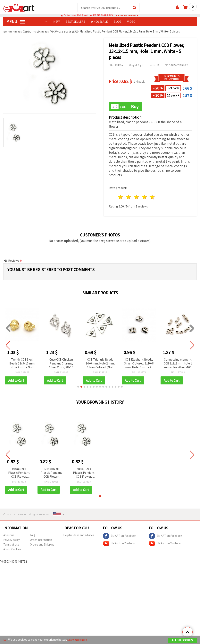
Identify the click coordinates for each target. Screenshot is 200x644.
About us (9, 536)
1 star (121, 198)
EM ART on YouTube (119, 544)
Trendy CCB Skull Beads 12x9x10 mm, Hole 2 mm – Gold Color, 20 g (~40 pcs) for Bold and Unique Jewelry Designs (22, 364)
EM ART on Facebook (120, 537)
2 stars (129, 198)
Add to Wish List (176, 65)
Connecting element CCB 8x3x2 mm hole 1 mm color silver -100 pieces (178, 364)
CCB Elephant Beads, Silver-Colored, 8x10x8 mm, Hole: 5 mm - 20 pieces (139, 364)
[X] (5, 640)
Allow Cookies (182, 640)
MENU (16, 22)
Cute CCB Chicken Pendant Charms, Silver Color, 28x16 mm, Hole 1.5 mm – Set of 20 (61, 364)
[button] (78, 387)
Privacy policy (12, 541)
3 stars (136, 198)
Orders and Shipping (42, 545)
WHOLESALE (99, 22)
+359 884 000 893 (127, 16)
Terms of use (11, 545)
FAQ (32, 536)
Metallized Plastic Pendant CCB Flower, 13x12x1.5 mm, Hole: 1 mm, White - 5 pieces (19, 473)
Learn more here (78, 640)
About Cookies (12, 550)
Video (131, 22)
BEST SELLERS (75, 22)
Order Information (41, 541)
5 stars (152, 198)
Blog (117, 22)
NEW (57, 22)
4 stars (144, 198)
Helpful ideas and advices (79, 536)
